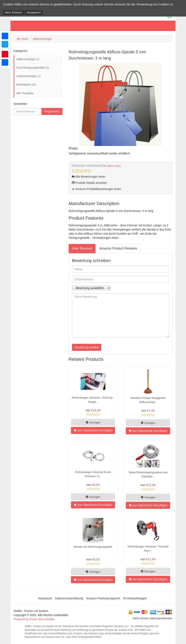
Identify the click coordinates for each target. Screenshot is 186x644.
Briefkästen (26, 85)
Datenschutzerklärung (69, 598)
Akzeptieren (34, 13)
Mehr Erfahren (14, 13)
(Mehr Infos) (114, 166)
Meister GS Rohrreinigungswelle (93, 547)
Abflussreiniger (42, 39)
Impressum (45, 598)
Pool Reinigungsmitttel (33, 68)
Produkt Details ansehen (89, 183)
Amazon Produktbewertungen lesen (97, 189)
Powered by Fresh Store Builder (34, 619)
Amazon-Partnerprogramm (103, 598)
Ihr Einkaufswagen (135, 598)
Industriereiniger (29, 76)
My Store (22, 39)
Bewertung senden (87, 347)
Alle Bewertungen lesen (89, 177)
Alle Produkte (25, 93)
